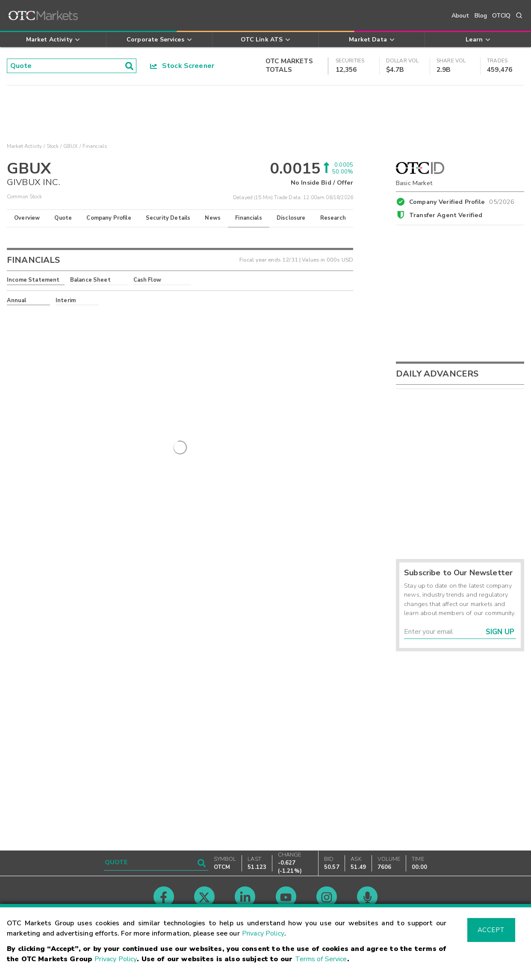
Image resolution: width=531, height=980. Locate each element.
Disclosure (291, 218)
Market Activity (24, 146)
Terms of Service (321, 959)
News (213, 218)
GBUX (71, 146)
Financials (249, 218)
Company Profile (109, 218)
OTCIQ (501, 16)
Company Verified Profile (462, 200)
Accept (491, 930)
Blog (481, 16)
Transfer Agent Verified (446, 215)
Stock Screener (182, 66)
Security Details (168, 218)
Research (333, 218)
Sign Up (500, 632)
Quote (63, 218)
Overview (27, 218)
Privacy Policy (263, 933)
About (460, 16)
